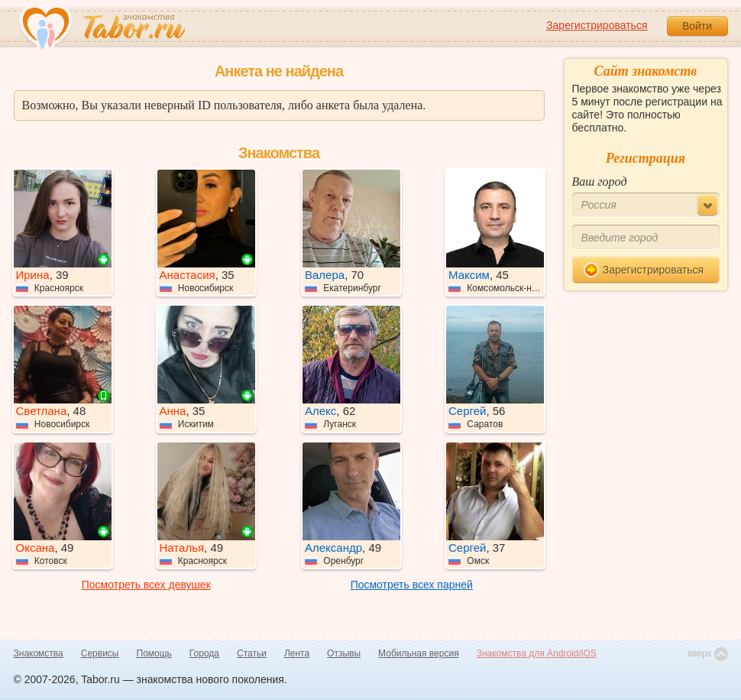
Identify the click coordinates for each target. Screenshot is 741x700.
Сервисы (100, 653)
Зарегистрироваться (597, 25)
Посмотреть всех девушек (146, 585)
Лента (297, 653)
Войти (697, 26)
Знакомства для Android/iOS (537, 653)
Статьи (252, 653)
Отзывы (344, 653)
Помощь (154, 653)
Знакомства (39, 653)
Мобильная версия (419, 653)
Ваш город (600, 181)
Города (204, 653)
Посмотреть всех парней (412, 585)
